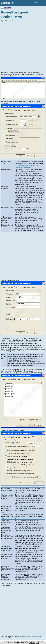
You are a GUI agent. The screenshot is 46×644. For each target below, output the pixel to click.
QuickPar (21, 552)
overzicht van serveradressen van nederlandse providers (27, 166)
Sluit (38, 643)
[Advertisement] (23, 46)
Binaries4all (8, 3)
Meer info (32, 643)
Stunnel (33, 175)
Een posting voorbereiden (32, 637)
